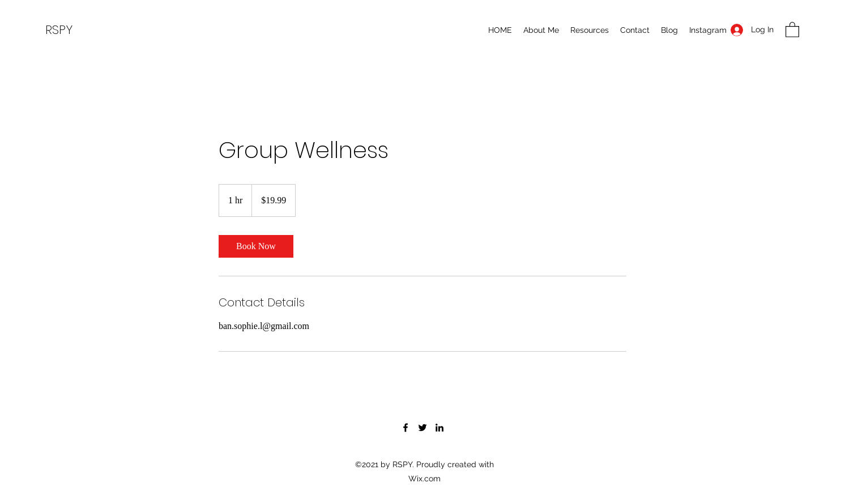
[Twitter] (422, 428)
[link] (256, 246)
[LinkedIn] (439, 428)
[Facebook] (406, 428)
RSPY (59, 30)
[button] (792, 29)
